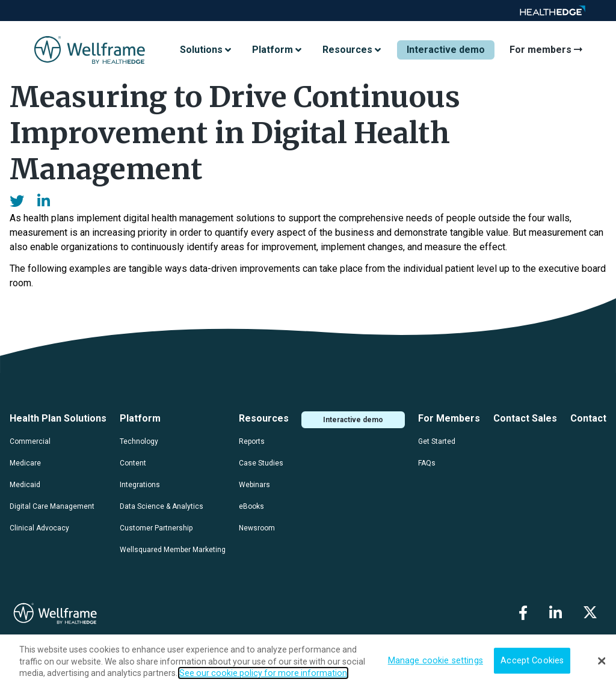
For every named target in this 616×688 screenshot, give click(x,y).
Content (133, 463)
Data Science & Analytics (162, 506)
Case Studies (261, 463)
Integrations (140, 485)
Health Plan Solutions (58, 418)
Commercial (30, 441)
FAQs (427, 463)
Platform (140, 418)
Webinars (254, 485)
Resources (264, 418)
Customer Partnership (156, 528)
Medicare (25, 463)
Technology (139, 441)
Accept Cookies (532, 661)
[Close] (602, 661)
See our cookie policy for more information (263, 673)
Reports (252, 441)
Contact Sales (525, 418)
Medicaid (25, 485)
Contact (588, 418)
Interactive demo (446, 50)
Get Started (437, 441)
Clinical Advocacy (39, 528)
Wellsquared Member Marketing (173, 550)
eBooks (251, 506)
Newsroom (257, 528)
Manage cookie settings (436, 661)
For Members (449, 418)
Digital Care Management (52, 506)
